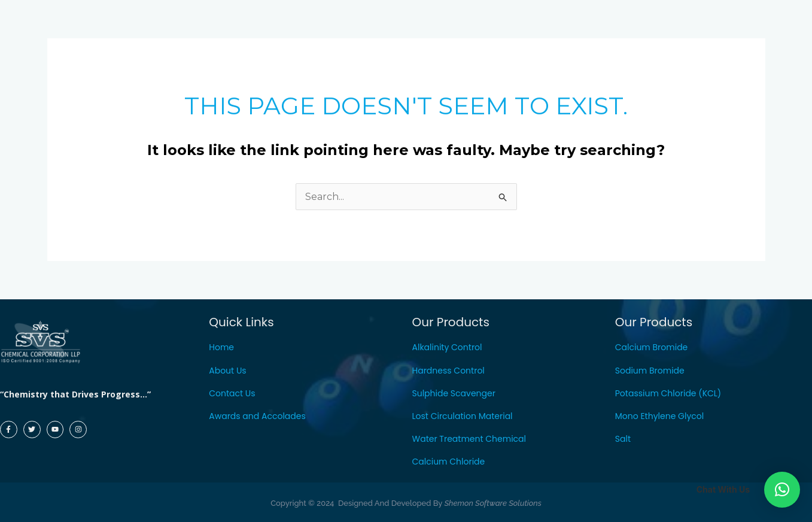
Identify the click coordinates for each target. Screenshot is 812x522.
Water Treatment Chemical (469, 439)
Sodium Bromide (650, 371)
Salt (623, 439)
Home (221, 347)
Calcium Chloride (449, 462)
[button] (782, 490)
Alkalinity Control (447, 347)
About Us (227, 371)
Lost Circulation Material (463, 416)
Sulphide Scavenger (454, 393)
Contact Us (232, 393)
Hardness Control (448, 371)
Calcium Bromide (652, 347)
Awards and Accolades (257, 416)
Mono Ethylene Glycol (659, 416)
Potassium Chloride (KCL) (668, 393)
